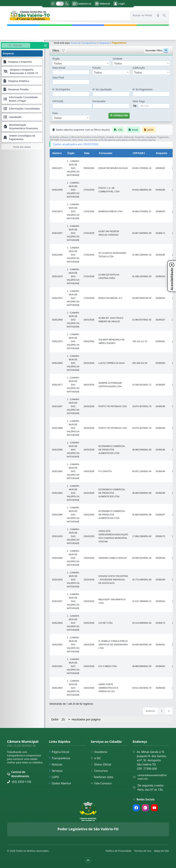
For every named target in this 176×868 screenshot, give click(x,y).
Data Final (58, 77)
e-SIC (96, 758)
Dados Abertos (60, 783)
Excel (134, 130)
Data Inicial (59, 68)
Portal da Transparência (84, 43)
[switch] (60, 4)
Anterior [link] (151, 711)
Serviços (56, 771)
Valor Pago (139, 101)
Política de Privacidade (119, 851)
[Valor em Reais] (154, 106)
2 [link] (169, 711)
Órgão (56, 59)
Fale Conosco (101, 783)
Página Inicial (59, 752)
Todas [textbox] (58, 118)
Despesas (104, 43)
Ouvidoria (99, 752)
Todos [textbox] (58, 63)
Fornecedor (99, 101)
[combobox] (81, 63)
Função (97, 68)
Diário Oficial (101, 764)
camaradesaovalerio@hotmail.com (152, 777)
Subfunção (139, 68)
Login (119, 4)
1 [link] (162, 711)
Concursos (99, 771)
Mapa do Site (162, 851)
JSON (149, 130)
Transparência (60, 758)
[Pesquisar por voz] (158, 15)
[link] (66, 15)
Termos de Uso (143, 851)
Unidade (117, 59)
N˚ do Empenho (61, 89)
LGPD (54, 777)
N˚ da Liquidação (102, 89)
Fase (55, 113)
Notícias (56, 764)
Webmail (102, 4)
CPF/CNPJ (58, 101)
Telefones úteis (102, 777)
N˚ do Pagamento (143, 89)
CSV (118, 130)
